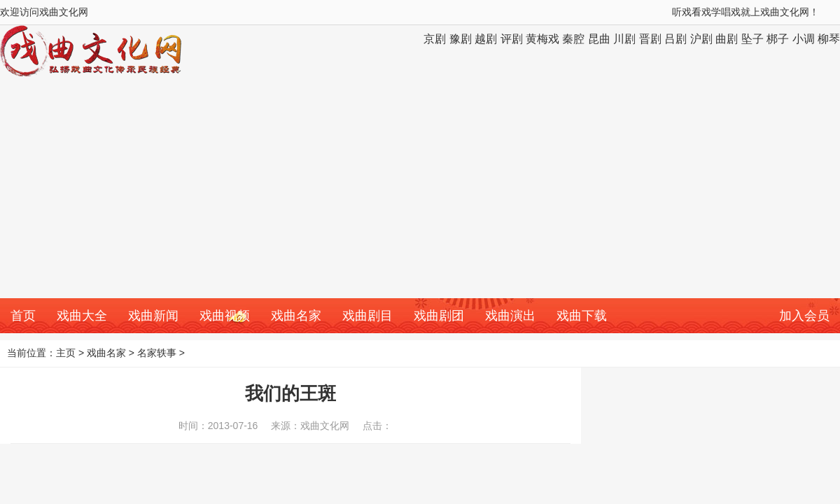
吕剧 (675, 39)
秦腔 (573, 39)
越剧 (486, 39)
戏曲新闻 (153, 316)
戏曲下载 (582, 316)
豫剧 (461, 39)
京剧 (435, 39)
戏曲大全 (82, 316)
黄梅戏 (542, 39)
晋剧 (650, 39)
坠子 (752, 39)
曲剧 (727, 39)
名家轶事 (157, 353)
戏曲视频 (225, 316)
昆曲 (599, 39)
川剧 (624, 39)
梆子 (778, 39)
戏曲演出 (510, 316)
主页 (66, 353)
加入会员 (804, 316)
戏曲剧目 (367, 316)
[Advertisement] (420, 193)
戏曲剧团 (439, 316)
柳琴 (829, 39)
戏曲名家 (296, 316)
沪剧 (701, 39)
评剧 (512, 39)
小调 (804, 39)
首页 (23, 316)
